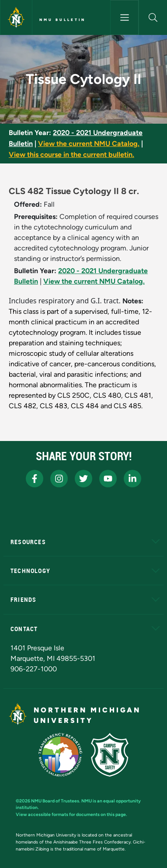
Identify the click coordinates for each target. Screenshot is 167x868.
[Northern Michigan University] (16, 17)
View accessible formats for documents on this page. (71, 814)
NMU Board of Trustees (55, 801)
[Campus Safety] (110, 755)
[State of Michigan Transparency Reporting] (61, 755)
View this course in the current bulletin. (71, 155)
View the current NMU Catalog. (89, 144)
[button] (153, 17)
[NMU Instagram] (59, 479)
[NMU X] (83, 479)
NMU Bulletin (63, 20)
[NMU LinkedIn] (132, 479)
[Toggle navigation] (124, 17)
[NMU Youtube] (108, 479)
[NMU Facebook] (35, 479)
